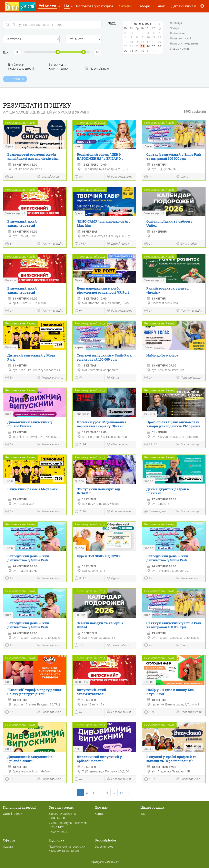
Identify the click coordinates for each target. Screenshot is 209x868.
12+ (10, 177)
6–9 (149, 713)
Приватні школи (189, 378)
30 (142, 51)
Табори (144, 6)
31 (148, 51)
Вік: (6, 52)
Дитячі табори (118, 244)
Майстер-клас (118, 445)
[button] (49, 6)
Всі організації (58, 832)
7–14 (80, 445)
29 (137, 51)
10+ (149, 244)
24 (148, 46)
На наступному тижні (184, 44)
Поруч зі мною (97, 69)
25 (154, 46)
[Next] (129, 793)
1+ (148, 311)
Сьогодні (176, 23)
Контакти (101, 814)
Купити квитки (56, 69)
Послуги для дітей (51, 244)
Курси (113, 579)
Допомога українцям (94, 6)
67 (122, 793)
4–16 (150, 780)
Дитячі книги (183, 6)
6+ (9, 311)
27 (126, 51)
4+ (148, 177)
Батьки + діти (55, 64)
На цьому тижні (180, 39)
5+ (79, 177)
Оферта (8, 847)
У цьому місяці (180, 49)
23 (142, 46)
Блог (161, 6)
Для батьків (13, 64)
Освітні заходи (49, 177)
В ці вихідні (177, 33)
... (114, 793)
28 (131, 51)
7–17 (80, 244)
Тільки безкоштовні (18, 69)
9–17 (80, 579)
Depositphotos (104, 847)
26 (159, 46)
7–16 (80, 512)
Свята (182, 177)
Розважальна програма (120, 177)
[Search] (52, 25)
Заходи (125, 6)
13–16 (151, 445)
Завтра (175, 28)
